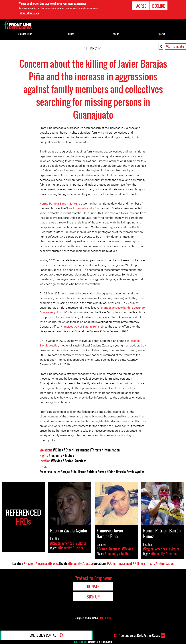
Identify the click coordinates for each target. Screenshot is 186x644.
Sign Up (93, 597)
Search (161, 34)
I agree (140, 6)
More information (29, 13)
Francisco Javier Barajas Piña (80, 327)
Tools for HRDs (25, 34)
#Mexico (56, 461)
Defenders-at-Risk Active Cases (137, 635)
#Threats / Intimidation (105, 450)
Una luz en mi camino (81, 208)
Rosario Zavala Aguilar (130, 472)
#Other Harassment (76, 450)
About (116, 34)
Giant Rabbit (105, 618)
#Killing (58, 450)
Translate (178, 46)
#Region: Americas (75, 461)
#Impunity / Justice (61, 455)
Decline (158, 6)
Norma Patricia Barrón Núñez (58, 204)
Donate (70, 34)
